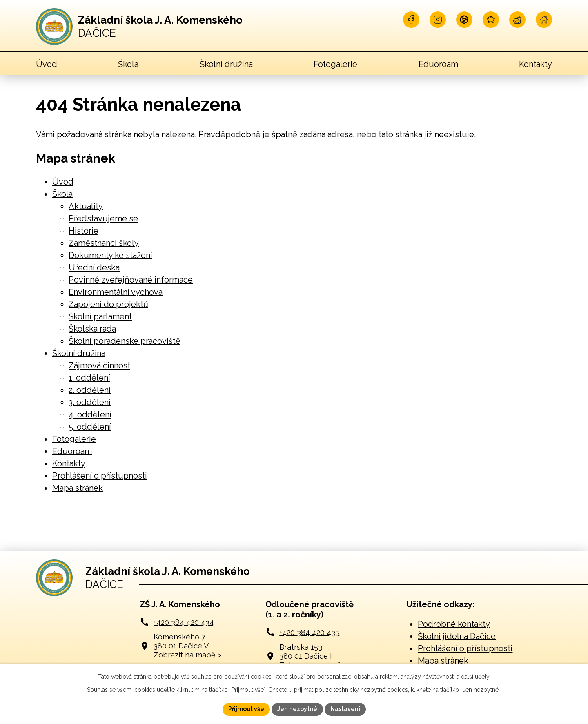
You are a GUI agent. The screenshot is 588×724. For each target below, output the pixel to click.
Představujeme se (103, 218)
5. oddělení (90, 427)
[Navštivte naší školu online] (544, 20)
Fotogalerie (335, 64)
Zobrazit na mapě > (187, 655)
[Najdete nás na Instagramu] (438, 20)
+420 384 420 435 (309, 632)
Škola (128, 64)
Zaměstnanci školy (104, 243)
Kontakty (536, 64)
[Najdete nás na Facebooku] (411, 20)
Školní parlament (100, 316)
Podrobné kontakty (454, 624)
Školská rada (92, 329)
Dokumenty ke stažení (110, 255)
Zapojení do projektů (108, 304)
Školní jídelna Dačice (457, 636)
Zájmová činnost (99, 365)
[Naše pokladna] (491, 20)
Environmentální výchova (116, 292)
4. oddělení (90, 414)
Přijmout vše (246, 709)
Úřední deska (94, 267)
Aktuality (86, 206)
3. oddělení (90, 402)
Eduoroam (438, 64)
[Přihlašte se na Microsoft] (464, 20)
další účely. (476, 677)
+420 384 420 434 (184, 622)
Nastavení (345, 709)
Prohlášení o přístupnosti (100, 476)
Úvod (47, 64)
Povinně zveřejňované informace (131, 280)
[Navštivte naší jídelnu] (517, 20)
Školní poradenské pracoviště (125, 341)
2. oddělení (90, 390)
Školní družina (226, 64)
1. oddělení (89, 378)
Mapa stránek (78, 488)
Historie (84, 231)
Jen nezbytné (297, 709)
